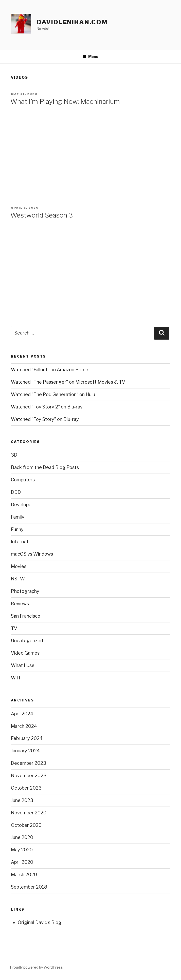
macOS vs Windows (32, 554)
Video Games (25, 653)
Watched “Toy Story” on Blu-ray (45, 419)
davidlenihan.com (72, 22)
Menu (91, 57)
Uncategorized (27, 641)
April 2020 (22, 862)
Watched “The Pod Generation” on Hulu (53, 394)
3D (14, 455)
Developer (22, 505)
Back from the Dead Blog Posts (45, 467)
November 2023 (29, 776)
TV (14, 628)
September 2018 (29, 887)
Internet (20, 542)
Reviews (20, 604)
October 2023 (26, 788)
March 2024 (24, 726)
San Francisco (26, 616)
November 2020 (29, 813)
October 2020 (26, 825)
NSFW (18, 579)
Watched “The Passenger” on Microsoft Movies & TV (68, 382)
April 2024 (22, 714)
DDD (16, 492)
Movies (19, 566)
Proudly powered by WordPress (36, 967)
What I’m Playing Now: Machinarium (65, 101)
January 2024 (25, 751)
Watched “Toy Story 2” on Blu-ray (47, 407)
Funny (17, 529)
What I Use (23, 665)
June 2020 (22, 837)
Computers (23, 480)
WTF (16, 678)
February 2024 (27, 738)
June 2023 (22, 800)
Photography (25, 591)
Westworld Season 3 (42, 215)
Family (18, 517)
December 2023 (29, 763)
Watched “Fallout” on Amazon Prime (50, 370)
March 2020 (24, 875)
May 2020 (22, 850)
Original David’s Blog (40, 922)
